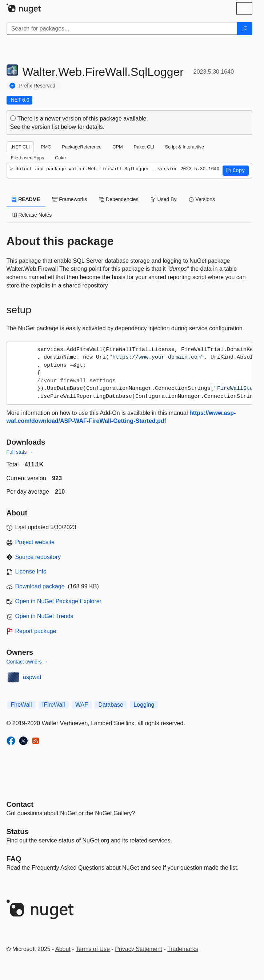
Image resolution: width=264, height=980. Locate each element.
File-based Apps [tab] (28, 158)
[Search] (245, 29)
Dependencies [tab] (119, 199)
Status (18, 832)
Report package (36, 631)
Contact (20, 804)
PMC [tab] (46, 147)
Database (111, 705)
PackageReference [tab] (82, 147)
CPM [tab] (117, 147)
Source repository (38, 557)
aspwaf (32, 677)
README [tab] (26, 199)
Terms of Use (93, 949)
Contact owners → (27, 662)
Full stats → (20, 452)
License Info (31, 571)
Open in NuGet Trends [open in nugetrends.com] (44, 616)
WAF (82, 705)
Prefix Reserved (37, 86)
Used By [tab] (164, 199)
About (63, 949)
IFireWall (54, 705)
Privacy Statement (139, 949)
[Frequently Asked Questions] (14, 859)
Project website (35, 542)
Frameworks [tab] (70, 199)
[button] (236, 171)
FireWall (21, 705)
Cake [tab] (60, 158)
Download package (40, 586)
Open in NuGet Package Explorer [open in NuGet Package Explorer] (58, 601)
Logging (144, 705)
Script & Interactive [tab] (185, 147)
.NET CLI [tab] (20, 147)
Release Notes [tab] (32, 215)
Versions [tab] (202, 199)
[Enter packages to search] (122, 29)
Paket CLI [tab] (144, 147)
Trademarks (183, 949)
